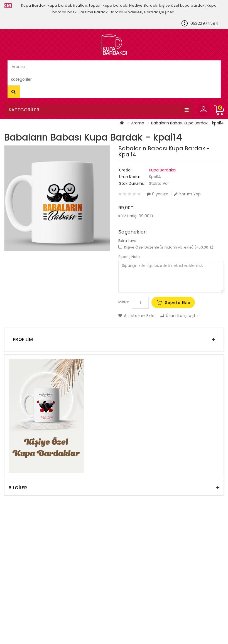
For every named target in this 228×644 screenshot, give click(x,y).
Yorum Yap (187, 194)
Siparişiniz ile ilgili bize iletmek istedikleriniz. (171, 277)
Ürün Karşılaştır (179, 316)
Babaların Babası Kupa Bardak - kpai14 (187, 123)
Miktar (124, 302)
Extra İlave (127, 241)
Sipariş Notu (129, 257)
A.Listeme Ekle (137, 316)
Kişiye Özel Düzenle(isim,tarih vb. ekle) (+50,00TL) (166, 247)
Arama (14, 92)
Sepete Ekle (178, 303)
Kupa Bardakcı (163, 170)
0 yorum (158, 194)
